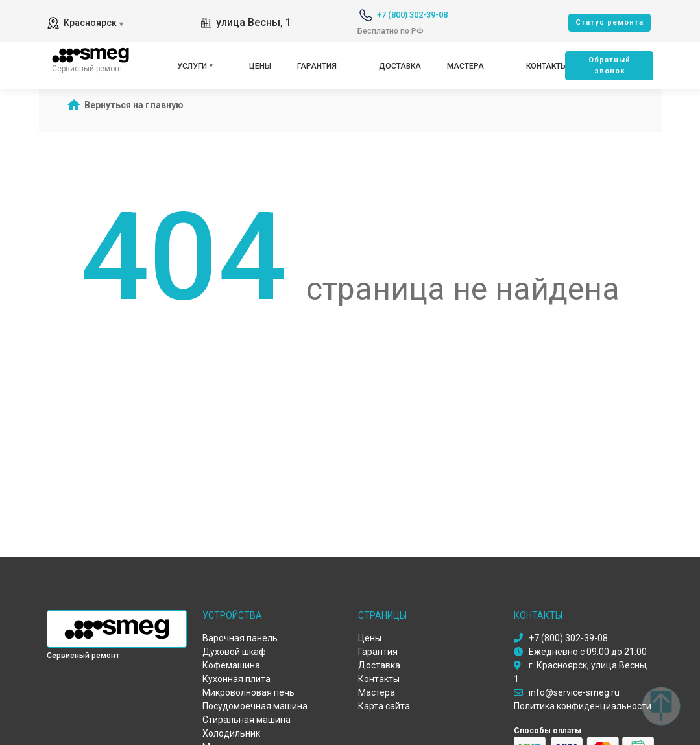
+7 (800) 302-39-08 (412, 15)
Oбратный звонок (609, 65)
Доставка (400, 66)
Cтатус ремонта (609, 22)
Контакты (547, 66)
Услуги (192, 66)
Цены (260, 66)
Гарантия (317, 66)
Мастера (465, 66)
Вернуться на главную (134, 105)
